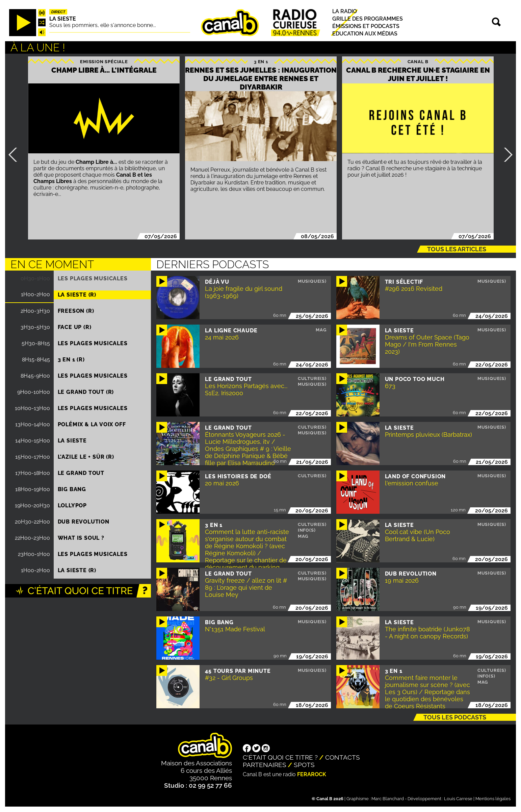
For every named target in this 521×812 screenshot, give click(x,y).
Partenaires (265, 765)
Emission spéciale (104, 62)
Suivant (505, 155)
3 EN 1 (261, 62)
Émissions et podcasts (366, 26)
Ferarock (312, 774)
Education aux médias (365, 34)
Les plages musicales (93, 278)
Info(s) (307, 530)
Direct (58, 12)
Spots (304, 765)
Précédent (16, 155)
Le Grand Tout (81, 473)
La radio (345, 11)
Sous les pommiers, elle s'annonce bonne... (103, 25)
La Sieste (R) (77, 295)
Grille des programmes (368, 19)
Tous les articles (457, 249)
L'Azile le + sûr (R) (86, 457)
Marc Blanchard (388, 799)
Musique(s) (312, 281)
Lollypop (72, 505)
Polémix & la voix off (92, 424)
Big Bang (72, 489)
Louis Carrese (458, 799)
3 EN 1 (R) (71, 360)
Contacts (343, 757)
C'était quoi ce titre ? (280, 757)
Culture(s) (312, 378)
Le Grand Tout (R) (86, 392)
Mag (321, 330)
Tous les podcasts (455, 717)
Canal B (418, 62)
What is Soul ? (81, 538)
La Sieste (63, 19)
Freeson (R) (76, 311)
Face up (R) (75, 327)
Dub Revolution (84, 522)
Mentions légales (493, 799)
